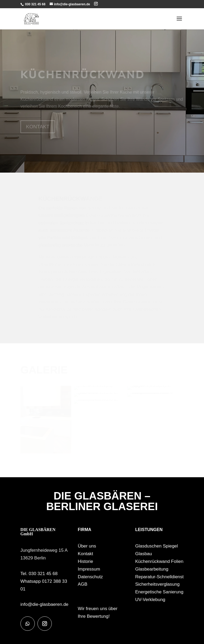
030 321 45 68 (35, 4)
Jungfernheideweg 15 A (44, 550)
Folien (177, 561)
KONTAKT (38, 127)
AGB (83, 584)
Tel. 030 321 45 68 (39, 574)
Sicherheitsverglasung (157, 584)
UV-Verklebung (150, 600)
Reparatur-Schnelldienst (159, 577)
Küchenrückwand (152, 561)
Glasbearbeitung (152, 569)
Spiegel (170, 546)
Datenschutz (90, 577)
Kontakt (86, 554)
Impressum (89, 569)
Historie (86, 561)
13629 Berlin (33, 558)
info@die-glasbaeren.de (44, 604)
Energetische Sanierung (159, 592)
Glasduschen (148, 546)
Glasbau (144, 554)
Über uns (87, 546)
